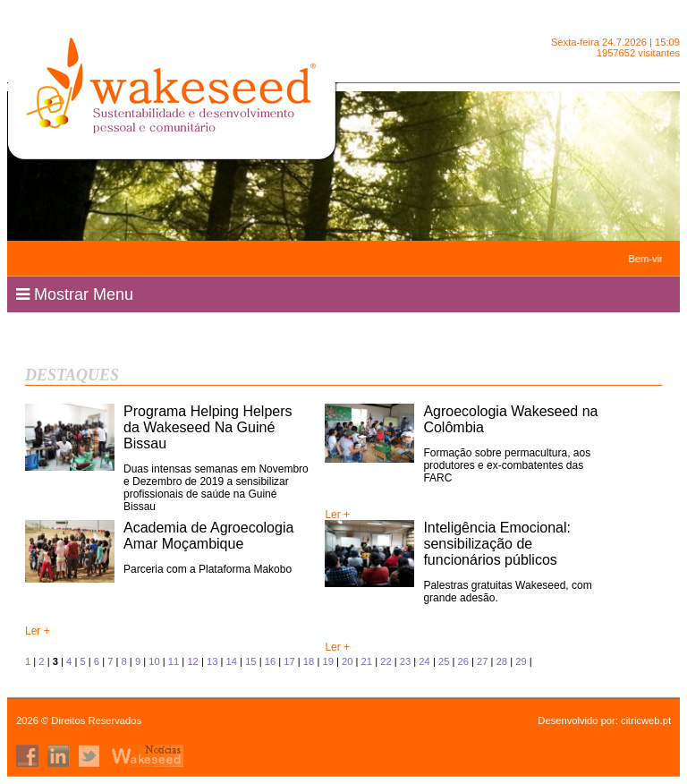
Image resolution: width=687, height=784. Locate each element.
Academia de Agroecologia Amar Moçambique (208, 536)
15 (250, 661)
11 (174, 661)
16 (270, 661)
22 (386, 661)
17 (289, 661)
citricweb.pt (646, 720)
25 (444, 661)
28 (502, 661)
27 (482, 661)
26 (462, 661)
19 (327, 661)
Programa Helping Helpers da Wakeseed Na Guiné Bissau (208, 427)
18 (309, 661)
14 (232, 661)
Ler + (337, 515)
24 (424, 661)
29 (521, 661)
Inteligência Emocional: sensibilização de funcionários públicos (497, 544)
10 (154, 661)
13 (212, 661)
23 (405, 661)
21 (367, 661)
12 (192, 661)
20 (347, 661)
